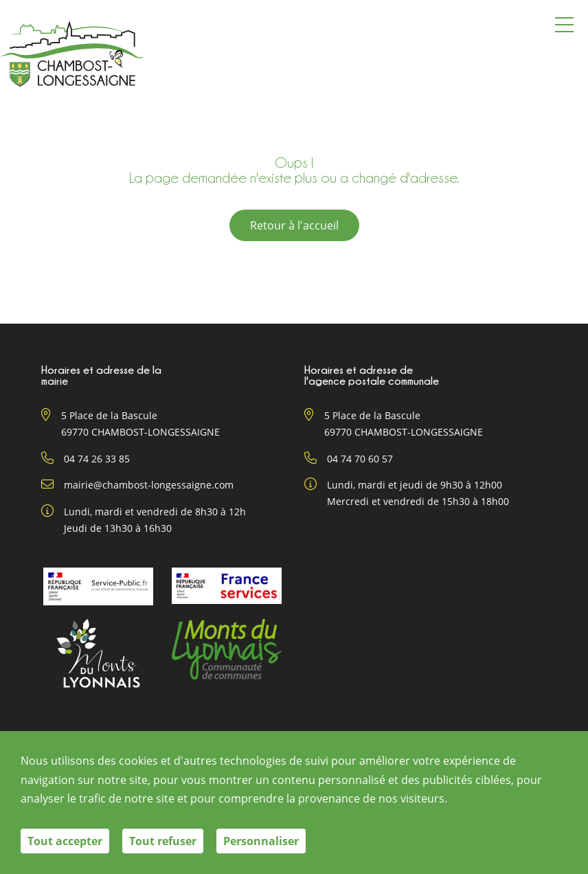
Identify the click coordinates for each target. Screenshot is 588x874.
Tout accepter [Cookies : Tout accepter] (65, 841)
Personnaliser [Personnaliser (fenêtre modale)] (261, 841)
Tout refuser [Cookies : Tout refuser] (163, 841)
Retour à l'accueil (294, 225)
